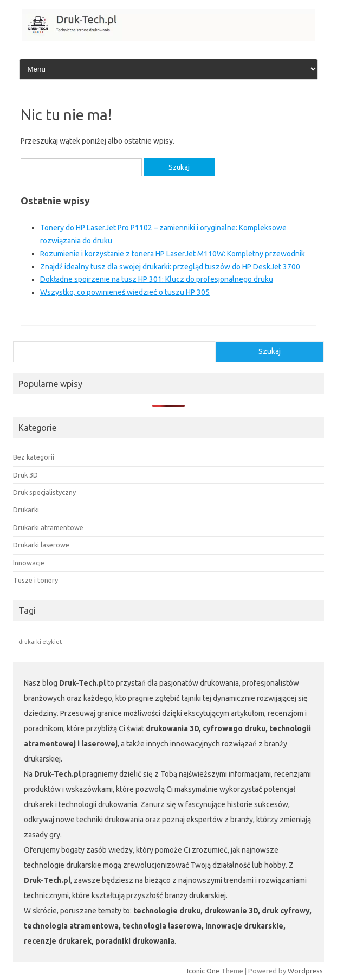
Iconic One (203, 971)
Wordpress (305, 971)
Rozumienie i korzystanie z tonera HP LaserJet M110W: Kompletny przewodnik (173, 254)
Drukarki (26, 510)
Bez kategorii (34, 457)
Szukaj (270, 351)
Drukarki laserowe (41, 545)
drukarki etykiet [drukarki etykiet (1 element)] (40, 642)
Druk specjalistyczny (44, 492)
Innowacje (29, 563)
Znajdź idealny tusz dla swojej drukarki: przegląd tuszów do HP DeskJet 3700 (170, 267)
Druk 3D (25, 475)
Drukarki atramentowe (48, 527)
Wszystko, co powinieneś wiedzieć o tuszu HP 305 (125, 292)
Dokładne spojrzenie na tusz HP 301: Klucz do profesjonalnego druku (157, 279)
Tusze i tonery (35, 580)
